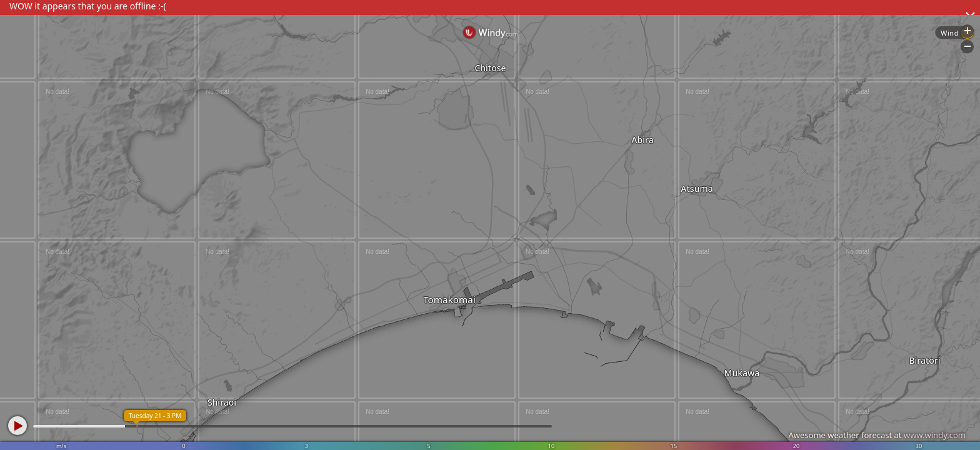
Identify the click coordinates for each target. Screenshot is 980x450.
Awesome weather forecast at (877, 435)
